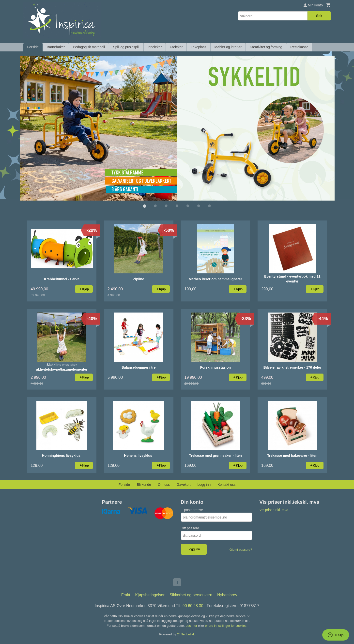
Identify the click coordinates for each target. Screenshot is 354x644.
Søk (319, 16)
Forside (33, 47)
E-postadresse (192, 510)
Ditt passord (190, 528)
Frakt (126, 595)
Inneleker (155, 47)
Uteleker (176, 47)
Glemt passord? (241, 549)
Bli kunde (144, 484)
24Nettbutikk (186, 634)
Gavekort (184, 484)
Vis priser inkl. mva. (274, 510)
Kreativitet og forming (266, 47)
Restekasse (299, 47)
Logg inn (204, 484)
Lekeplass (198, 47)
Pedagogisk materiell (89, 47)
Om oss (164, 484)
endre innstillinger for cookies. (226, 625)
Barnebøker (56, 47)
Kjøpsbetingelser (150, 595)
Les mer (192, 625)
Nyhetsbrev (227, 595)
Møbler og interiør (228, 47)
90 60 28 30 (193, 605)
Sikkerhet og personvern (191, 595)
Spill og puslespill (126, 47)
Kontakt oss (226, 484)
